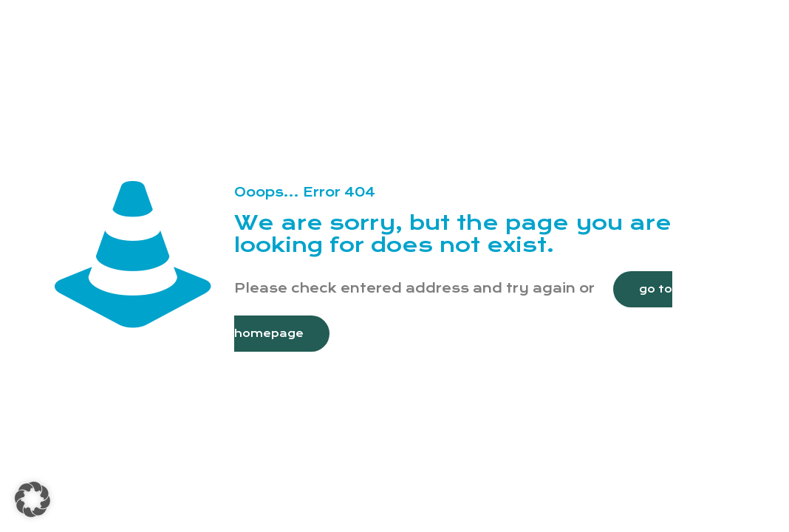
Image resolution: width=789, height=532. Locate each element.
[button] (33, 499)
